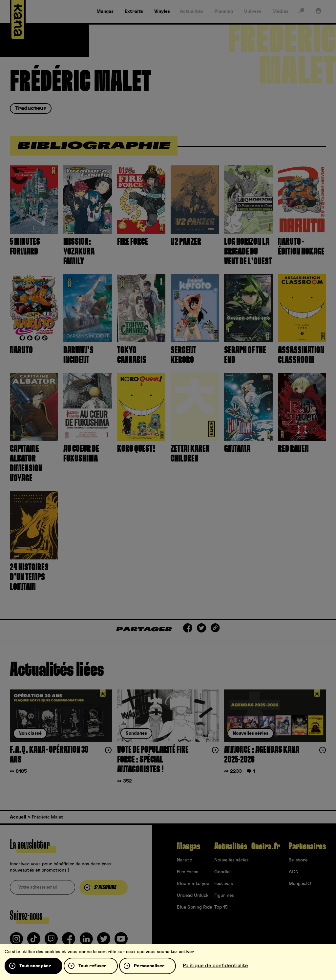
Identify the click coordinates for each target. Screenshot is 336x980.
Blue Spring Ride (194, 907)
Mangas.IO (300, 884)
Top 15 (221, 907)
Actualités (231, 846)
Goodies (223, 872)
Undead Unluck (193, 895)
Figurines (224, 895)
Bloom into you (193, 884)
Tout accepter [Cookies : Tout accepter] (35, 966)
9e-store (298, 860)
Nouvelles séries (231, 860)
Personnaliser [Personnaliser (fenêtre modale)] (149, 966)
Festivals (224, 884)
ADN (294, 872)
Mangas (189, 846)
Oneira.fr (266, 846)
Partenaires (307, 846)
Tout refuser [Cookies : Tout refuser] (92, 966)
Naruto (185, 860)
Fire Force (188, 872)
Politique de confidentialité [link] (215, 966)
